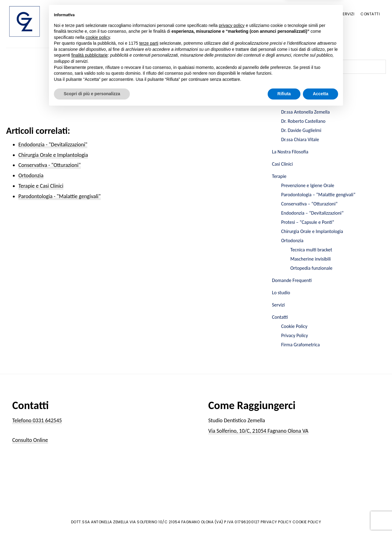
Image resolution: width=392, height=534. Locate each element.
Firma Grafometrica (300, 345)
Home (278, 90)
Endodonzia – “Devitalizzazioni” (312, 213)
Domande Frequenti (292, 280)
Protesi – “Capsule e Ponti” (308, 222)
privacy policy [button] (232, 449)
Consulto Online (30, 440)
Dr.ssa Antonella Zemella (305, 112)
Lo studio (281, 293)
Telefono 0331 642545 (37, 420)
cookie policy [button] (98, 461)
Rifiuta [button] (284, 517)
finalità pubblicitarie (90, 479)
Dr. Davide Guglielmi (301, 130)
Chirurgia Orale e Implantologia (312, 231)
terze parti (149, 467)
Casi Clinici (282, 164)
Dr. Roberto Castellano (303, 121)
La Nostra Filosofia (290, 152)
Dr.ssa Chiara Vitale (300, 139)
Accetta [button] (320, 517)
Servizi (278, 305)
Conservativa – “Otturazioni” (309, 204)
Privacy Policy (295, 335)
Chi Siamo (282, 103)
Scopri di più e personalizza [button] (92, 517)
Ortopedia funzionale (311, 268)
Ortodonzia (292, 241)
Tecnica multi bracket (311, 250)
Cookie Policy (294, 326)
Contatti (280, 317)
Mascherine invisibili (311, 259)
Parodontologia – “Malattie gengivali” (318, 195)
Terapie (279, 176)
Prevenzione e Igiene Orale (308, 185)
